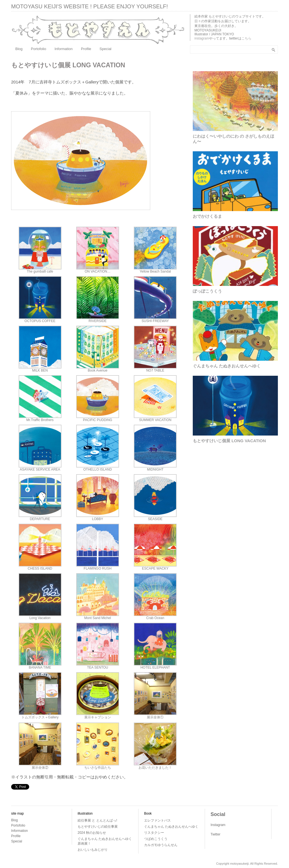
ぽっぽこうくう (207, 291)
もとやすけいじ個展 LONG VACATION (229, 441)
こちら (246, 38)
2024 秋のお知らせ (92, 833)
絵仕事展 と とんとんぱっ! (97, 820)
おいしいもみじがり (93, 850)
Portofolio (39, 49)
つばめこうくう (156, 839)
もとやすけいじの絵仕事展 (98, 827)
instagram (202, 38)
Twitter (215, 834)
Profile (86, 49)
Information (64, 49)
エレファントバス (157, 820)
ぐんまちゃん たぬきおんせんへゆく (227, 366)
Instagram (218, 825)
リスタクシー (154, 833)
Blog (19, 49)
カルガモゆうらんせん (161, 845)
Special (106, 49)
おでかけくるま (207, 216)
